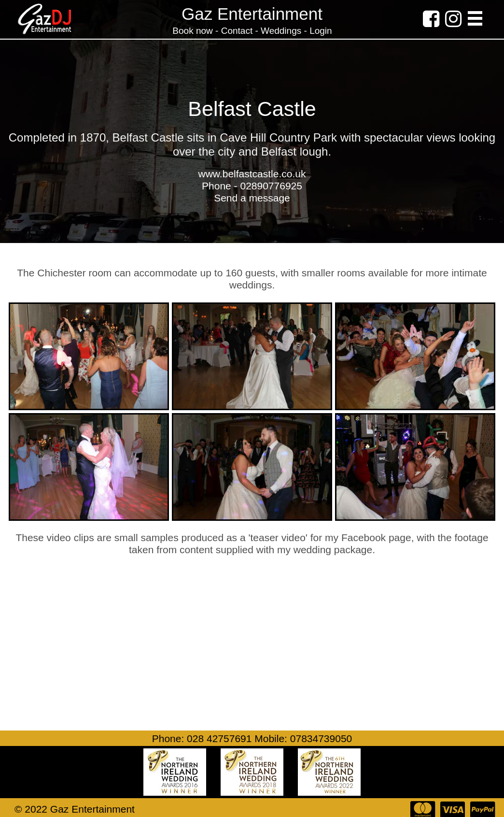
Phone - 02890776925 (252, 186)
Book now (194, 31)
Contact (237, 31)
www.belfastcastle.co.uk (252, 174)
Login (321, 31)
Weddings (281, 31)
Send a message (252, 198)
